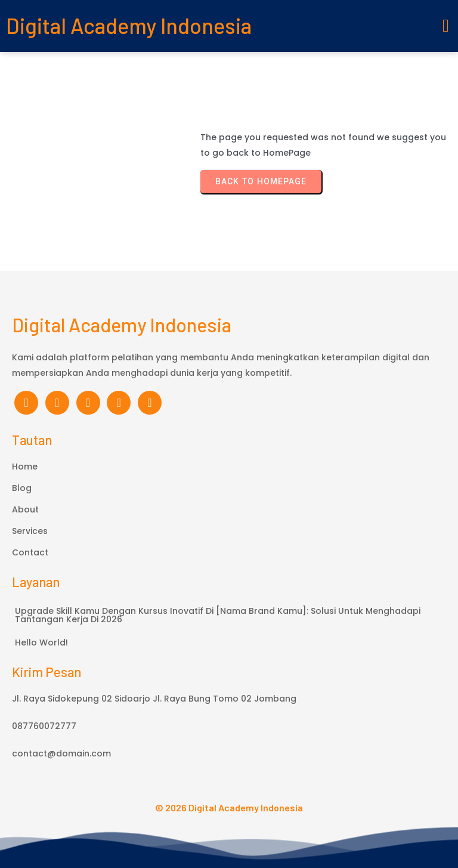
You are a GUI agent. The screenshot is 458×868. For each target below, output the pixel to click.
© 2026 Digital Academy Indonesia (229, 807)
